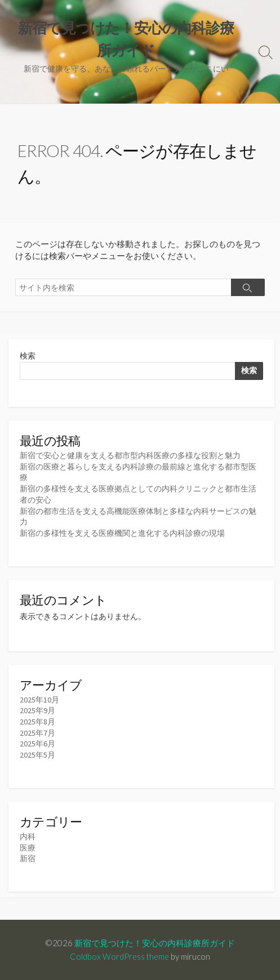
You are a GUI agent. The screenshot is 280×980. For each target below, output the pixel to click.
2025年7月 (37, 733)
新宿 (28, 858)
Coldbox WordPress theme (119, 956)
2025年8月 (37, 722)
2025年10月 (39, 700)
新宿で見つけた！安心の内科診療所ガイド (155, 943)
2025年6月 (37, 744)
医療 (28, 848)
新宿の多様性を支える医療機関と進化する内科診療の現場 (122, 533)
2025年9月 (37, 710)
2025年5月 (37, 755)
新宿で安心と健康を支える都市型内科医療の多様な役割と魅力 (130, 455)
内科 (28, 836)
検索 (28, 356)
